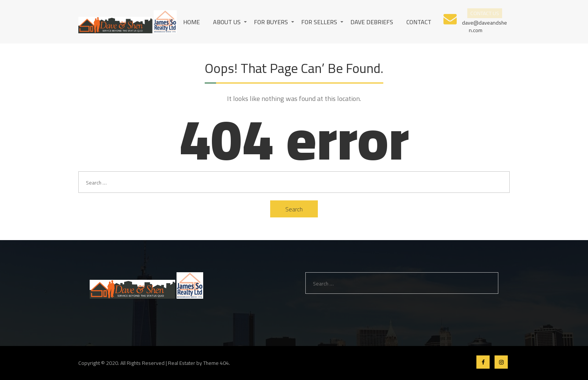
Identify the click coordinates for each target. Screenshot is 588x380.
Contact (419, 22)
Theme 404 (216, 363)
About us (227, 22)
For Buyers (271, 22)
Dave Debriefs (372, 22)
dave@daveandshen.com (485, 26)
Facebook (483, 362)
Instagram (501, 362)
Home (191, 22)
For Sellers (319, 22)
